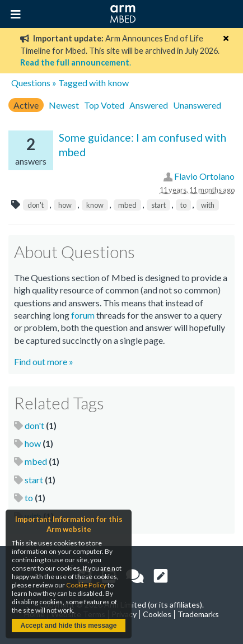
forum (83, 315)
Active (26, 105)
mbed (127, 205)
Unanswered (197, 105)
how (65, 205)
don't (36, 205)
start (158, 205)
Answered (149, 105)
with (208, 205)
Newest (64, 105)
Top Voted (104, 105)
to (183, 205)
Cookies (157, 614)
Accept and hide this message (68, 626)
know (95, 205)
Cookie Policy (86, 585)
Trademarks (198, 614)
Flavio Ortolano (204, 176)
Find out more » (44, 361)
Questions (31, 83)
